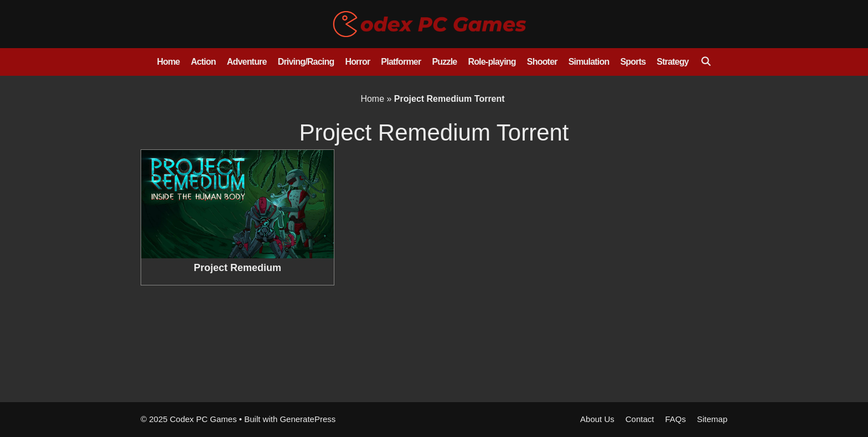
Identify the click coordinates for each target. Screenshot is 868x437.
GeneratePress (308, 419)
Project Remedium (237, 268)
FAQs (675, 419)
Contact (640, 419)
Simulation (589, 62)
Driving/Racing (306, 62)
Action (203, 62)
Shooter (542, 62)
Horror (357, 62)
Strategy (673, 62)
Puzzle (444, 62)
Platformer (401, 62)
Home (168, 62)
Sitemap (712, 419)
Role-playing (492, 62)
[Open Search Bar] (706, 62)
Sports (633, 62)
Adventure (247, 62)
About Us (597, 419)
